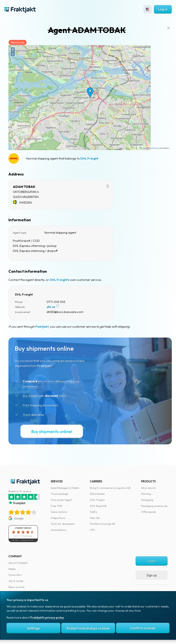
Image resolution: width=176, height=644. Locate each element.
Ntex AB (95, 518)
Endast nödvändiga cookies (88, 628)
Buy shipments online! (52, 431)
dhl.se (51, 307)
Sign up (152, 575)
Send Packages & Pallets (65, 488)
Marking (146, 494)
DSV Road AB (98, 506)
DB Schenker (97, 494)
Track (27, 415)
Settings (33, 628)
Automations (59, 530)
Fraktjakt (42, 327)
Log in (163, 9)
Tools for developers (63, 524)
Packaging (147, 500)
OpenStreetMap (150, 148)
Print (26, 405)
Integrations (58, 518)
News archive (16, 587)
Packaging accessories (154, 506)
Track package (59, 494)
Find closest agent (61, 500)
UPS (92, 530)
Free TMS (57, 506)
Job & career (16, 581)
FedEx (93, 512)
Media (12, 569)
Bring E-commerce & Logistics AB (110, 488)
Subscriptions (59, 512)
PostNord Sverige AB (103, 524)
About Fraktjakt (18, 563)
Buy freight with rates (44, 396)
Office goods (149, 512)
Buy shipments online (44, 348)
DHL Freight (89, 158)
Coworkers (15, 575)
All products (148, 488)
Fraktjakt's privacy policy (47, 618)
